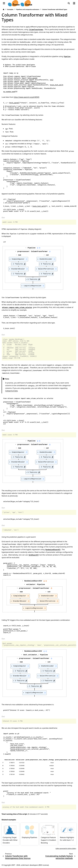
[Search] (69, 3)
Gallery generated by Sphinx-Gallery (66, 849)
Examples (10, 9)
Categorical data (11, 391)
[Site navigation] (4, 3)
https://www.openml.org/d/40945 (27, 97)
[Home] (4, 9)
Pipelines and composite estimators (28, 9)
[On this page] (74, 3)
